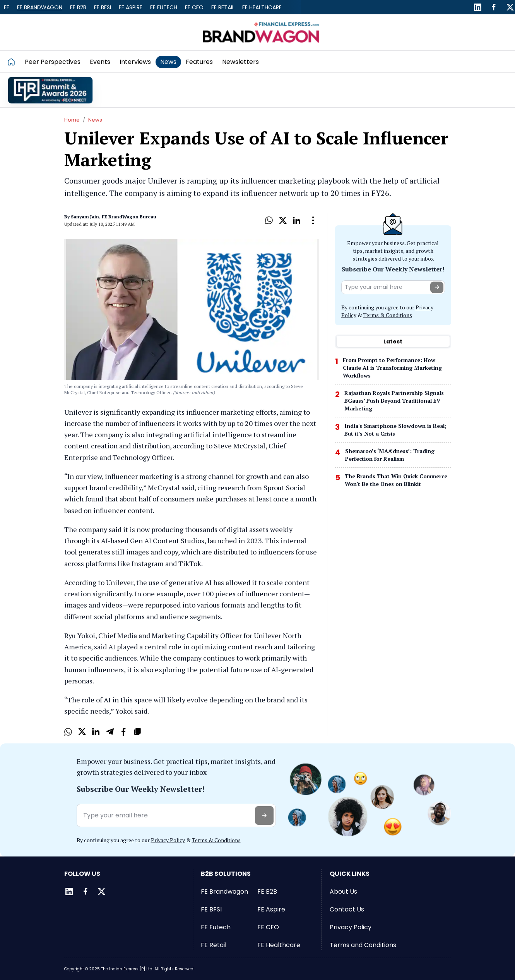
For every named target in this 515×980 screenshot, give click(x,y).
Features (199, 62)
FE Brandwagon (40, 7)
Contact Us (347, 909)
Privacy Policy (168, 840)
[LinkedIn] (477, 7)
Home (72, 120)
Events (100, 62)
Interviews (135, 62)
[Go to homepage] (14, 62)
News (168, 62)
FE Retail (223, 7)
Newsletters (240, 62)
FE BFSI (103, 7)
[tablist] (393, 342)
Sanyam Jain (85, 217)
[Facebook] (494, 7)
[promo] (50, 90)
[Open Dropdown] (313, 220)
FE (7, 7)
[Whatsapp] (269, 220)
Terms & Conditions (388, 315)
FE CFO (194, 7)
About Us (343, 892)
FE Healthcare (262, 7)
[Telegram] (110, 732)
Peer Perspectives (53, 62)
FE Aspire (131, 7)
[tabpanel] (393, 424)
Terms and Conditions (363, 945)
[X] (283, 220)
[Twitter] (510, 7)
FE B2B (78, 7)
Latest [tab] (393, 342)
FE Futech (164, 7)
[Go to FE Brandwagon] (261, 32)
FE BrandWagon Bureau (129, 217)
